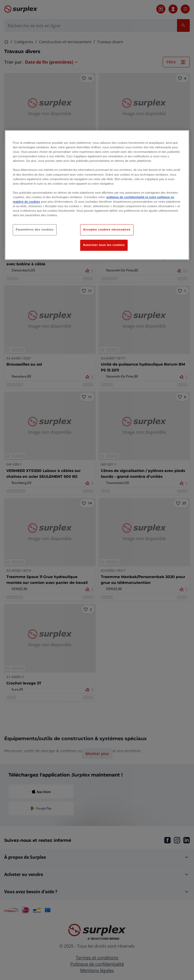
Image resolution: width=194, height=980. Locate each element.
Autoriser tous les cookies (104, 245)
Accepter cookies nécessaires (107, 230)
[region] (97, 195)
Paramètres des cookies (35, 230)
